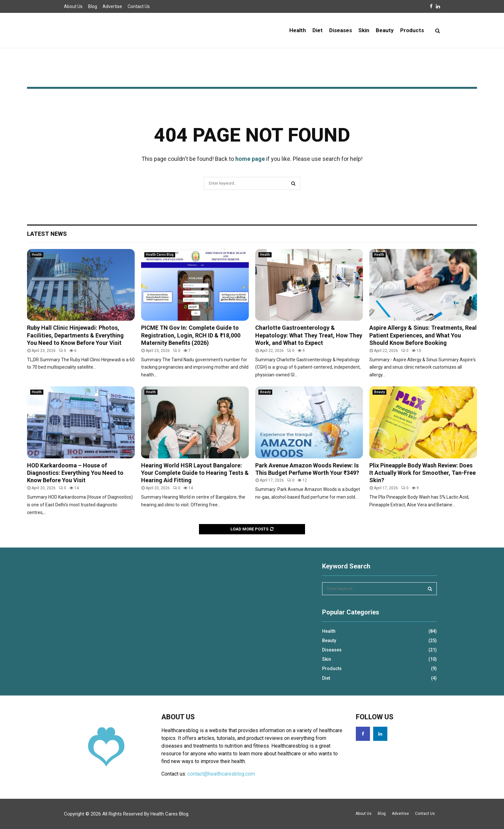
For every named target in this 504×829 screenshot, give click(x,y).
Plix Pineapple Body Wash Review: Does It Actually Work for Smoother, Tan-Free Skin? (423, 473)
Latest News (47, 234)
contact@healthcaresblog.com (221, 774)
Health (298, 30)
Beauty (385, 30)
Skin (364, 30)
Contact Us (139, 6)
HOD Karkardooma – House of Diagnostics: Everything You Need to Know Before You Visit (75, 473)
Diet (318, 30)
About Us (73, 6)
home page (250, 159)
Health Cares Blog (160, 255)
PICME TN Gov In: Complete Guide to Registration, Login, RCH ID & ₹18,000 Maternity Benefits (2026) (191, 335)
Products (412, 30)
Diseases (341, 30)
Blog (93, 6)
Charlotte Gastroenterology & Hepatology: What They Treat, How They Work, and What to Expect (309, 335)
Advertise (112, 6)
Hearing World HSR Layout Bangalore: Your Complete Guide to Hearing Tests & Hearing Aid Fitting (195, 473)
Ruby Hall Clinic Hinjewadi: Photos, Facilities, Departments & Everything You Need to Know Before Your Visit (75, 335)
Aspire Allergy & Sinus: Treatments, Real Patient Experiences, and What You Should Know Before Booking (423, 335)
